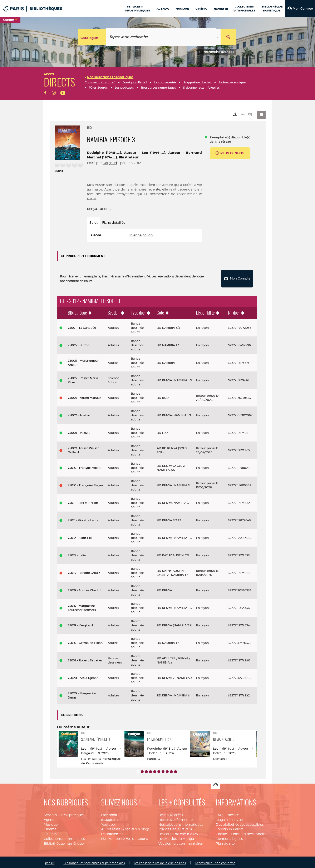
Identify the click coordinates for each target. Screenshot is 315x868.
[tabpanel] (144, 235)
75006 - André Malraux (85, 396)
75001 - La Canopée (82, 326)
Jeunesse (51, 832)
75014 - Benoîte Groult (84, 571)
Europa (152, 757)
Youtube (108, 823)
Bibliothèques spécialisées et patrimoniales (94, 861)
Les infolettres (112, 832)
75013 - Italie (77, 554)
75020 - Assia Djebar (83, 676)
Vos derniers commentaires (181, 842)
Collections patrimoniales (64, 837)
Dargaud (110, 163)
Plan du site (225, 842)
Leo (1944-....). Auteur (161, 153)
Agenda (50, 818)
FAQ (219, 813)
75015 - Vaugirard (80, 624)
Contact (232, 813)
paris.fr (50, 861)
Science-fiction (141, 235)
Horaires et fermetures (176, 818)
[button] (300, 8)
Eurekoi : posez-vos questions (124, 837)
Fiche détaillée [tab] (114, 223)
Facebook (109, 813)
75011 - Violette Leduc (83, 519)
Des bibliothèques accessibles (240, 823)
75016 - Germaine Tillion (85, 641)
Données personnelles (249, 832)
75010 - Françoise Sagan (85, 484)
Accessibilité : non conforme (215, 861)
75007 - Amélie (79, 414)
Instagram (109, 818)
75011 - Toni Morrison (83, 501)
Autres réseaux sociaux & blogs (125, 827)
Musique (51, 823)
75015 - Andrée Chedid (84, 589)
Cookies (222, 832)
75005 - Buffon (79, 344)
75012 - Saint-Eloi (80, 536)
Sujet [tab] (93, 223)
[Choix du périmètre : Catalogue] (92, 37)
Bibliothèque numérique (64, 842)
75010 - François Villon (84, 466)
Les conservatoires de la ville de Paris (160, 861)
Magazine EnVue (229, 818)
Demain (219, 757)
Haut (215, 783)
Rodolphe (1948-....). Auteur (112, 153)
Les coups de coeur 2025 (178, 832)
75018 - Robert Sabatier (85, 659)
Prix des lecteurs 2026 (176, 827)
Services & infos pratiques (64, 813)
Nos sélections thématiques (181, 823)
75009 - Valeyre (79, 431)
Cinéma (50, 827)
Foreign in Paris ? (229, 827)
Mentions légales (229, 837)
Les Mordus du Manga (176, 837)
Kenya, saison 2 (99, 209)
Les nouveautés (171, 813)
